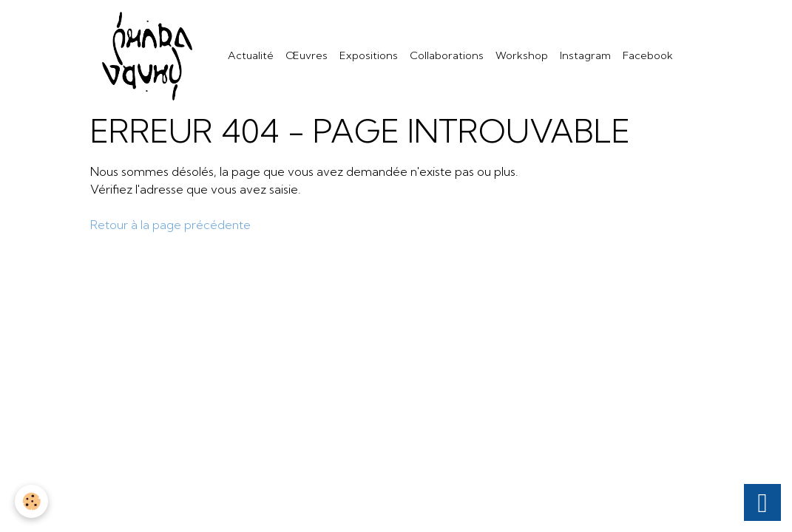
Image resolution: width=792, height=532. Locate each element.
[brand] (150, 56)
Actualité (251, 55)
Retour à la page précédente (170, 225)
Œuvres (307, 55)
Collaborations (447, 55)
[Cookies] (31, 501)
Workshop (522, 55)
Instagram (585, 55)
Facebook (648, 55)
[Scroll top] (762, 502)
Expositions (369, 55)
